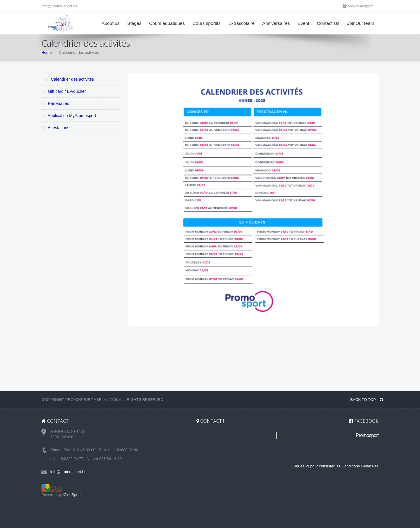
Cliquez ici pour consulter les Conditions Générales (335, 466)
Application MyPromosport (69, 116)
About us (110, 23)
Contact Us (328, 23)
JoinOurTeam (361, 23)
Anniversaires (276, 23)
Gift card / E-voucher (64, 91)
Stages (134, 23)
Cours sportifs (207, 23)
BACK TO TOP (367, 400)
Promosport (367, 435)
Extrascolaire (241, 23)
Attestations (55, 128)
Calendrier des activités (69, 79)
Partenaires (55, 103)
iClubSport (72, 495)
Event (303, 23)
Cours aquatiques (167, 23)
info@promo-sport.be (59, 6)
